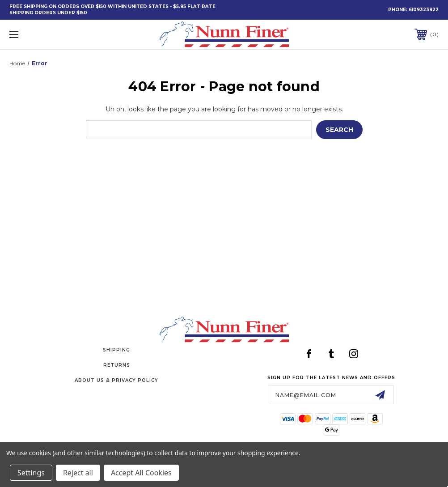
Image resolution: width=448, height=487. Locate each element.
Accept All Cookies (141, 473)
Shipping (116, 350)
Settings (31, 473)
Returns (117, 365)
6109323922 (424, 10)
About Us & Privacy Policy (116, 380)
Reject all (78, 473)
